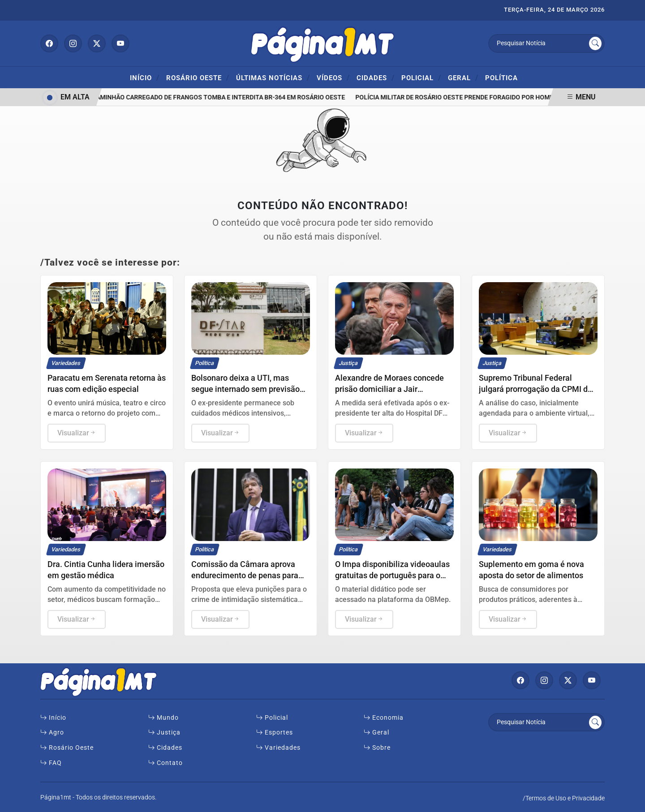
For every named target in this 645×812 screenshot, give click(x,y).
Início (145, 77)
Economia (384, 718)
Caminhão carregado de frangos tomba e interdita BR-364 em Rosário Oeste (221, 97)
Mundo (163, 718)
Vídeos (333, 77)
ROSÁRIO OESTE (198, 77)
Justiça (164, 733)
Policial (421, 77)
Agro (52, 733)
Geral (463, 77)
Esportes (275, 733)
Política (501, 78)
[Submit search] (595, 43)
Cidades (376, 77)
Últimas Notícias (273, 77)
